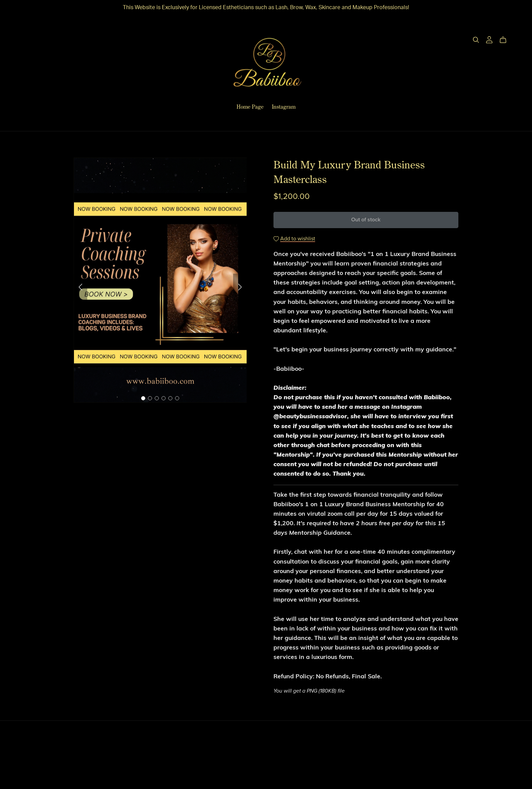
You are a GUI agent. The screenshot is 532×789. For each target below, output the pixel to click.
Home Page (250, 107)
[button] (80, 287)
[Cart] (506, 40)
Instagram (284, 107)
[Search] (476, 40)
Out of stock (366, 220)
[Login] (489, 39)
